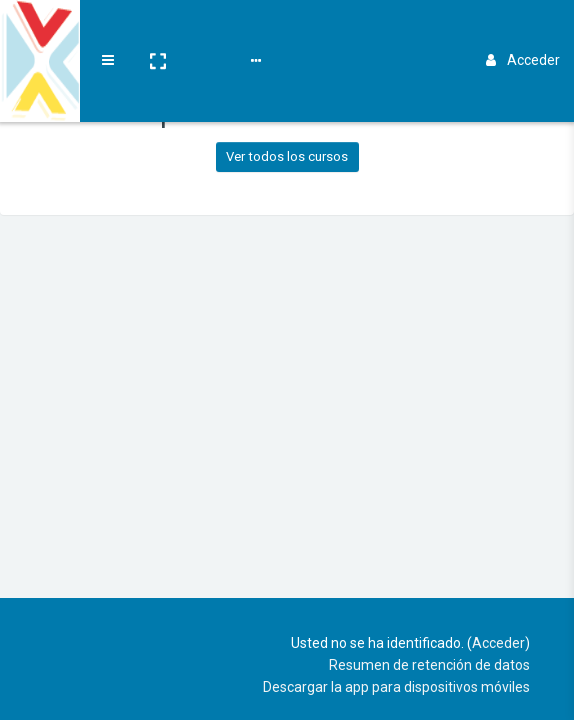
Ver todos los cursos (287, 156)
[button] (157, 33)
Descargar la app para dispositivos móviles (396, 687)
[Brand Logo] (40, 33)
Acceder (523, 32)
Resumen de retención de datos (429, 665)
